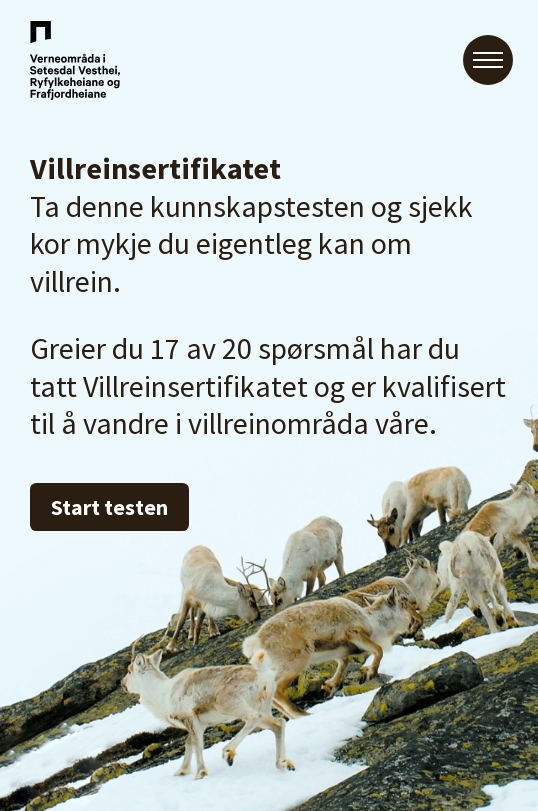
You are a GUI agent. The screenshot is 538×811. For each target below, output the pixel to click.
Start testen (109, 507)
